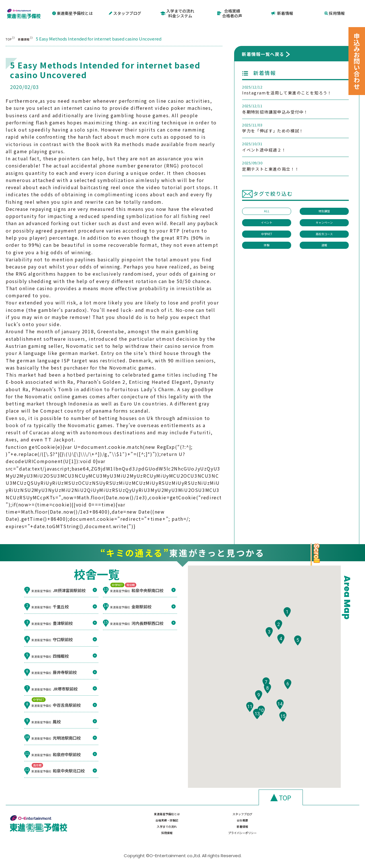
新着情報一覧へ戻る (263, 52)
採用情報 (335, 12)
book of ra (19, 423)
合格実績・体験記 (268, 817)
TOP (10, 37)
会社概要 (326, 817)
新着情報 (282, 12)
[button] (287, 623)
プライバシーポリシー (326, 829)
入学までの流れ (153, 829)
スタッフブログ (125, 12)
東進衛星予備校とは (72, 12)
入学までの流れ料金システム (178, 12)
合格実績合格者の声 (230, 12)
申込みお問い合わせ (357, 61)
